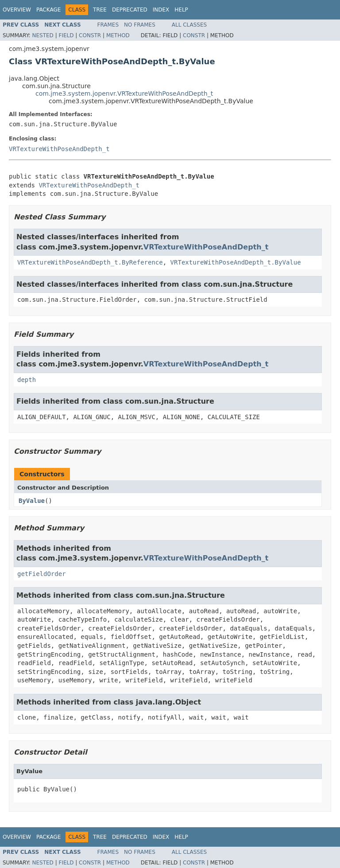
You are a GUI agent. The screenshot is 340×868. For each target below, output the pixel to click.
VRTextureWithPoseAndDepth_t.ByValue (236, 262)
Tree (100, 10)
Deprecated (130, 10)
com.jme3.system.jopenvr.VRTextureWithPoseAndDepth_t (124, 93)
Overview (17, 10)
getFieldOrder (42, 574)
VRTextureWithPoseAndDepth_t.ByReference (90, 262)
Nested (42, 35)
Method (118, 35)
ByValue (32, 501)
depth (27, 380)
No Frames (140, 25)
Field (66, 35)
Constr (90, 35)
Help (181, 10)
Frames (108, 25)
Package (48, 10)
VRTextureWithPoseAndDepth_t (59, 149)
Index (161, 10)
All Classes (189, 25)
